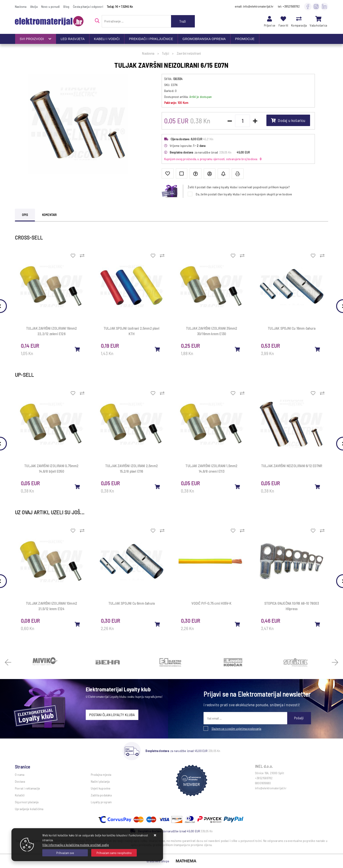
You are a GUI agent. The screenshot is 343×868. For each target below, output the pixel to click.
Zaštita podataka (101, 795)
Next (335, 662)
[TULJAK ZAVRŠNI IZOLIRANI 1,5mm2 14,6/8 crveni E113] (238, 487)
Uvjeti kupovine (101, 788)
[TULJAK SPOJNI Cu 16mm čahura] (318, 349)
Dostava (20, 781)
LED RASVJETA (73, 39)
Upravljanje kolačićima (29, 809)
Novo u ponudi (51, 7)
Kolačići (20, 795)
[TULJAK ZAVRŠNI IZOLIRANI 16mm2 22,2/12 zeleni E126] (78, 349)
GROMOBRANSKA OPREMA (204, 39)
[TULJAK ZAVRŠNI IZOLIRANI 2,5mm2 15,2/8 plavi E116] (158, 487)
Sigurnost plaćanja (27, 802)
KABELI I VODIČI (107, 39)
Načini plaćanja (100, 781)
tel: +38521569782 (289, 6)
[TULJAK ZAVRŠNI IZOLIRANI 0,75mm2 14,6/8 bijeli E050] (78, 487)
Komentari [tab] (49, 215)
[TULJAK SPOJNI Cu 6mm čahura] (158, 624)
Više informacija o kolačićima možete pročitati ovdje (75, 845)
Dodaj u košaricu (288, 120)
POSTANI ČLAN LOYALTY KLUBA (112, 715)
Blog (66, 7)
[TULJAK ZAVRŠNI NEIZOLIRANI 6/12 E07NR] (318, 487)
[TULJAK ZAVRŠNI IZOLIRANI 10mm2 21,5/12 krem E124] (78, 624)
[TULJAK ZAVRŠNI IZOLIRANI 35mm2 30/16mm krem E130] (238, 349)
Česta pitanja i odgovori (88, 7)
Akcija (34, 7)
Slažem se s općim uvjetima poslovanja (236, 729)
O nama (20, 775)
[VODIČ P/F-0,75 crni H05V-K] (238, 624)
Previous (8, 662)
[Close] (65, 853)
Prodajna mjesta (101, 775)
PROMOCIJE (245, 39)
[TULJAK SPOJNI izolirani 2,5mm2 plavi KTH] (158, 349)
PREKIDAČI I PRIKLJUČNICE (151, 39)
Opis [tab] (25, 215)
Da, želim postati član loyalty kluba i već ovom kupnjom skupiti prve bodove (244, 194)
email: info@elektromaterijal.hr (254, 6)
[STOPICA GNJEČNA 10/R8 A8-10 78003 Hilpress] (318, 624)
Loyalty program (101, 802)
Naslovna (21, 7)
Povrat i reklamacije (27, 788)
